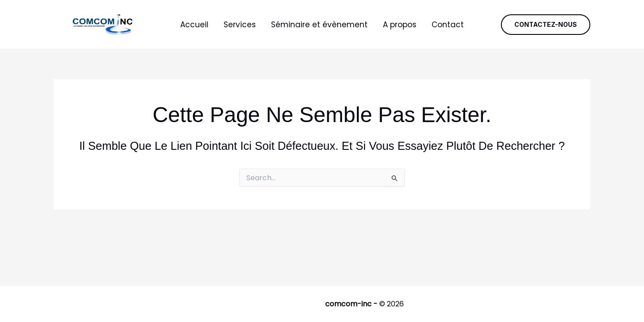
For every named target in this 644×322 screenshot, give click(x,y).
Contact (448, 25)
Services (240, 25)
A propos (400, 25)
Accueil (194, 25)
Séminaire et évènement (319, 25)
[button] (546, 25)
